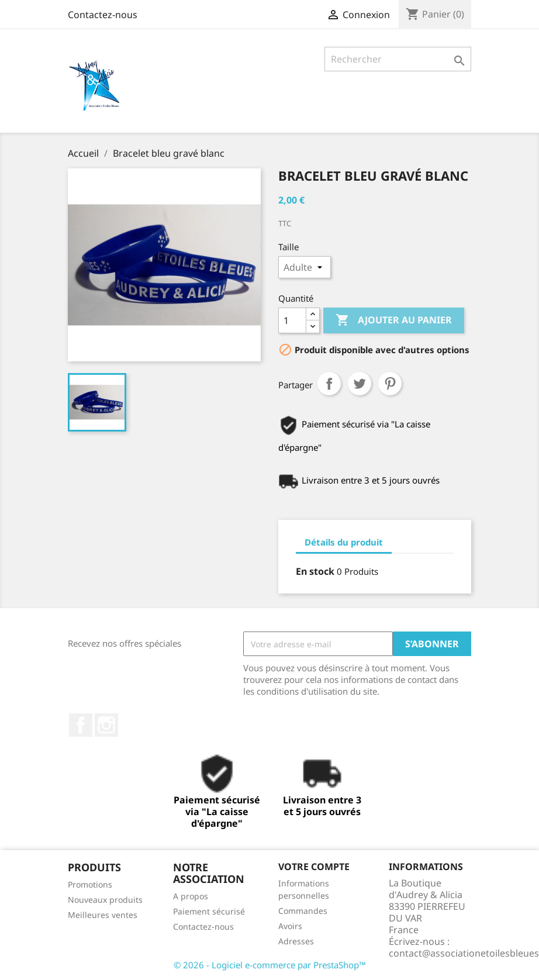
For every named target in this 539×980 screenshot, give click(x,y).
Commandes (303, 911)
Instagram (106, 725)
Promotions (90, 884)
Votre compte (314, 867)
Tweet (360, 384)
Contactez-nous (103, 15)
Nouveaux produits (105, 900)
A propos (191, 896)
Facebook (81, 725)
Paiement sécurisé (209, 911)
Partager (329, 384)
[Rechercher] (398, 59)
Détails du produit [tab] (344, 542)
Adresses (296, 941)
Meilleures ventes (103, 915)
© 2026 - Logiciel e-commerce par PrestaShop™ (270, 965)
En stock (315, 571)
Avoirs (290, 926)
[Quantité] (292, 320)
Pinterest (390, 384)
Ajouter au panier (394, 320)
